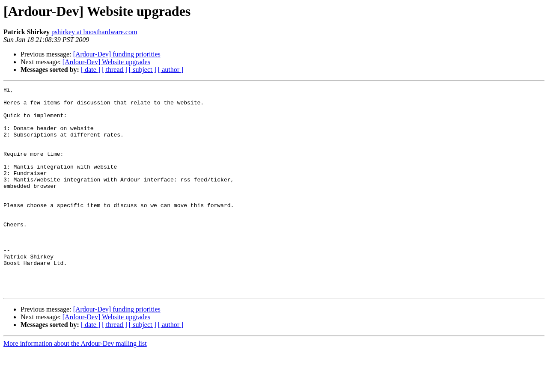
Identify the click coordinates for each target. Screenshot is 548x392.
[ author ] (171, 70)
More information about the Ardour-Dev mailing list (75, 385)
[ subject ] (143, 70)
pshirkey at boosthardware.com (94, 32)
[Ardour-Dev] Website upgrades (106, 62)
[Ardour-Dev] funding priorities (117, 54)
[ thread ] (115, 70)
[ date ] (91, 70)
